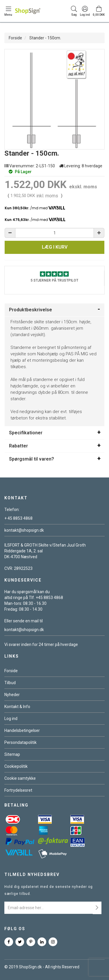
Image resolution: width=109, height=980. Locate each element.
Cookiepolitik (16, 766)
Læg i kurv (55, 247)
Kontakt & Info (17, 707)
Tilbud (10, 683)
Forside (15, 38)
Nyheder (12, 695)
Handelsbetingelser (22, 730)
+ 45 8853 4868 (18, 518)
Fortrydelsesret (18, 790)
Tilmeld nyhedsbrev (32, 874)
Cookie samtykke (20, 778)
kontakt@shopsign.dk (24, 530)
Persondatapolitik (20, 742)
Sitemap (12, 754)
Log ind (11, 719)
